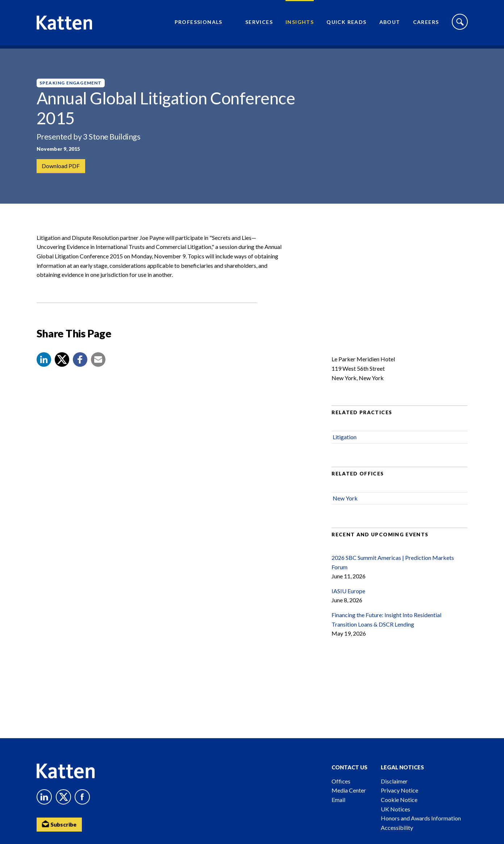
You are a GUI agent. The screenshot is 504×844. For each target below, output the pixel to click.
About (390, 24)
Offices (341, 781)
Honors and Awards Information (421, 818)
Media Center (349, 790)
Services (259, 24)
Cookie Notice (399, 800)
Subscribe (60, 824)
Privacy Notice (399, 790)
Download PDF (61, 166)
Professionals (199, 24)
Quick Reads (346, 24)
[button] (44, 366)
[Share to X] (62, 366)
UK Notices (395, 809)
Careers (426, 24)
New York (345, 504)
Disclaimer (394, 781)
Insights (300, 24)
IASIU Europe (348, 597)
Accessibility (397, 828)
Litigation (345, 443)
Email (338, 800)
